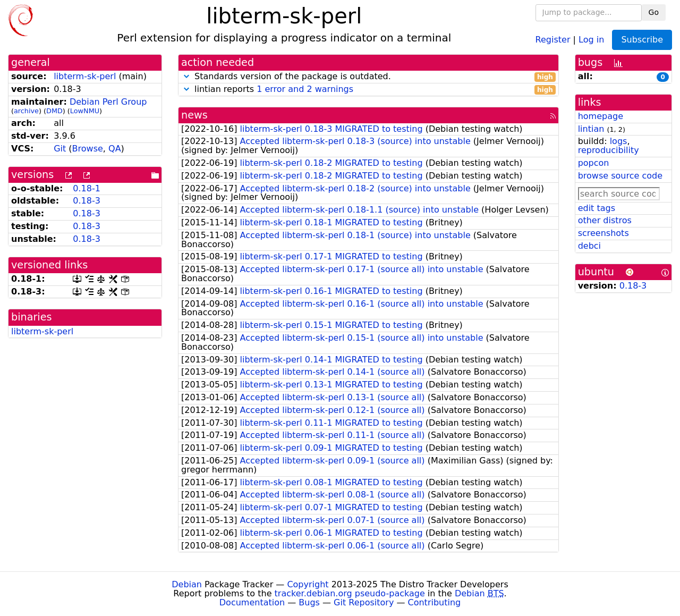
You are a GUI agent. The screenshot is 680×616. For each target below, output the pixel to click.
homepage (601, 116)
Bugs (309, 602)
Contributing (435, 602)
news (194, 115)
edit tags (597, 208)
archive (26, 111)
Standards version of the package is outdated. (368, 77)
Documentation (252, 602)
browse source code (620, 176)
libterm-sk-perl (85, 76)
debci (589, 246)
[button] (186, 76)
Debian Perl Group (108, 102)
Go (654, 12)
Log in (591, 39)
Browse (88, 149)
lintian (591, 129)
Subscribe (642, 40)
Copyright (308, 584)
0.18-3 (87, 201)
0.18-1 (87, 188)
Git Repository (364, 602)
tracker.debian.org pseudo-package (350, 593)
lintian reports (368, 90)
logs (619, 141)
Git (60, 149)
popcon (594, 163)
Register (553, 39)
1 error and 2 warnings (305, 89)
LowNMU (85, 111)
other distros (605, 220)
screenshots (603, 233)
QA (115, 149)
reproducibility (609, 150)
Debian (187, 584)
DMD (54, 111)
